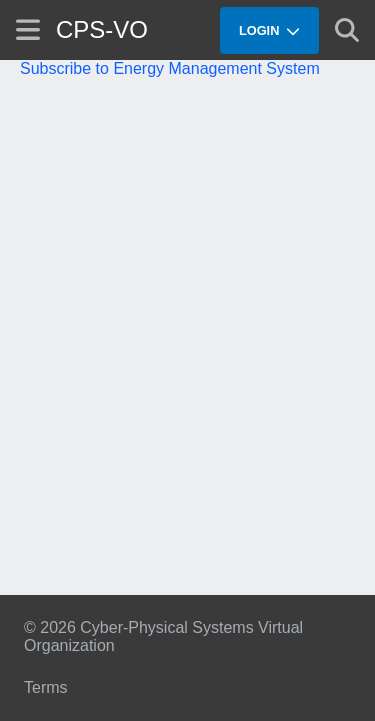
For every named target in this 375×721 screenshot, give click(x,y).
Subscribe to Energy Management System (170, 68)
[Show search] (347, 30)
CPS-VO (102, 29)
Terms (46, 687)
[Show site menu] (28, 29)
